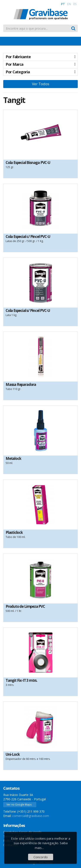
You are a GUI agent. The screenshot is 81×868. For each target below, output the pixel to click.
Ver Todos (41, 84)
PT (63, 4)
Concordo (41, 857)
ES (75, 4)
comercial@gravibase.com (31, 816)
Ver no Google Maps (19, 805)
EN (69, 4)
